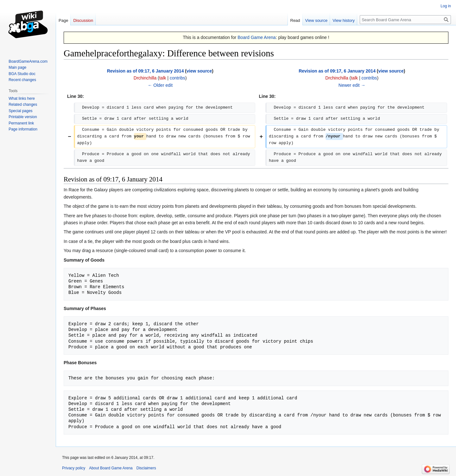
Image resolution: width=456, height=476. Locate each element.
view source (199, 71)
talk (163, 78)
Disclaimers (146, 468)
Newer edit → (352, 85)
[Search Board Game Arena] (405, 20)
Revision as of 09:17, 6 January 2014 (146, 71)
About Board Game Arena (111, 468)
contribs (177, 78)
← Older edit (160, 85)
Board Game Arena (257, 37)
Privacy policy (74, 468)
